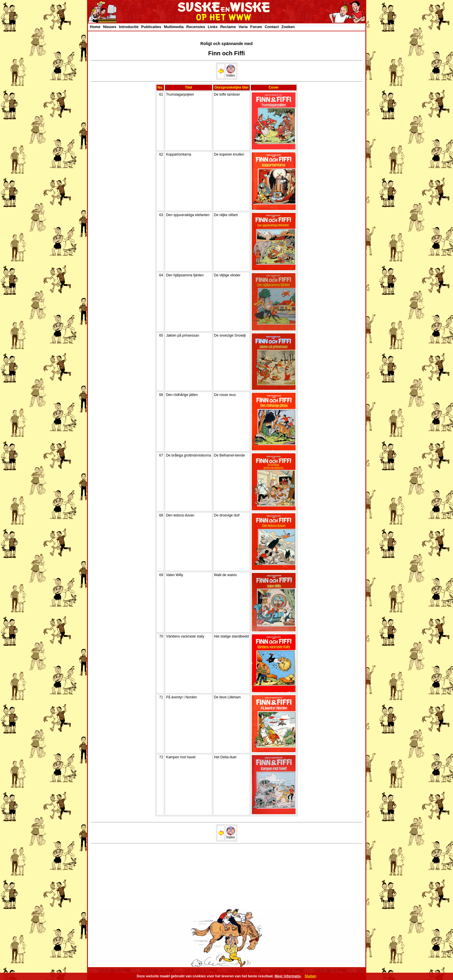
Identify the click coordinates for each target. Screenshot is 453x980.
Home (95, 27)
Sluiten (310, 976)
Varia (243, 27)
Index (231, 74)
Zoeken (288, 27)
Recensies (196, 27)
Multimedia (174, 27)
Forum (256, 27)
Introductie (129, 27)
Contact (272, 27)
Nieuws (110, 27)
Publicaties (151, 27)
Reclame (228, 27)
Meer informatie (288, 976)
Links (213, 27)
